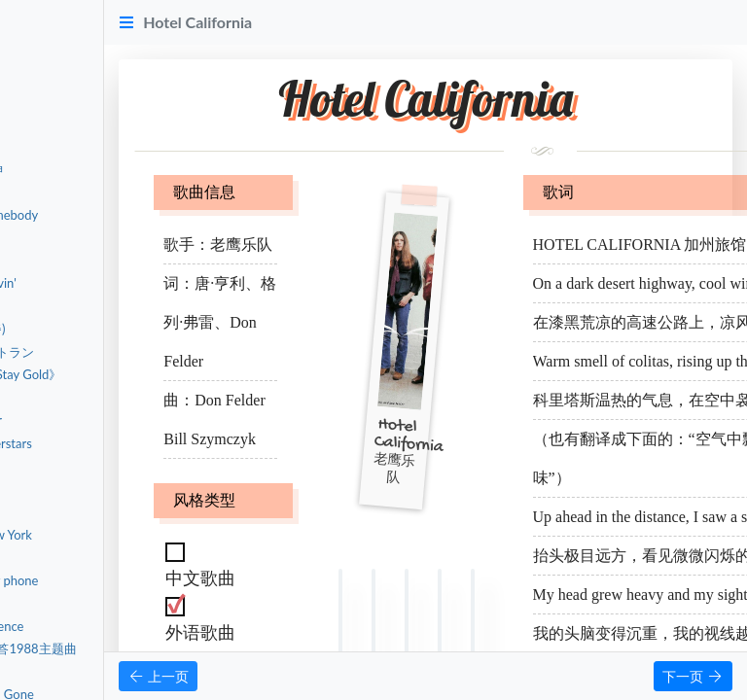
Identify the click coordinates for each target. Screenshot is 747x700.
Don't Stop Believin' (101, 283)
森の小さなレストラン (110, 352)
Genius (66, 603)
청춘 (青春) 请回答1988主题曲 (131, 648)
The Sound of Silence (105, 626)
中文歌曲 (60, 74)
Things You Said (90, 489)
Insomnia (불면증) (96, 329)
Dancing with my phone (112, 580)
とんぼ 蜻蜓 (80, 398)
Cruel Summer (86, 511)
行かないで (78, 261)
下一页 (693, 676)
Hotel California (91, 146)
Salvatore (72, 237)
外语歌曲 (60, 123)
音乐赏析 (60, 50)
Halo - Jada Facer (94, 420)
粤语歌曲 (60, 99)
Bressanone (79, 466)
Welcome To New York (109, 535)
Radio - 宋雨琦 (87, 192)
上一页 (297, 676)
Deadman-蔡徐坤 (95, 169)
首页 (47, 26)
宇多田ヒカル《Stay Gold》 (124, 374)
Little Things (80, 672)
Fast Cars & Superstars (109, 443)
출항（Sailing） (89, 306)
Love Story (76, 557)
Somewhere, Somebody (112, 215)
